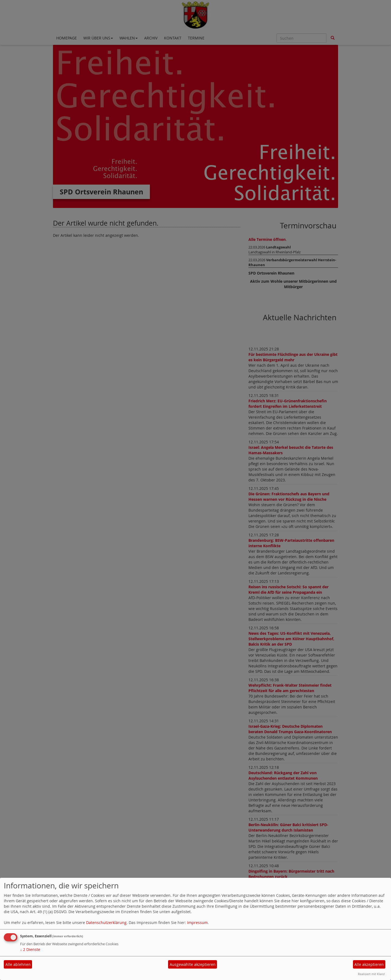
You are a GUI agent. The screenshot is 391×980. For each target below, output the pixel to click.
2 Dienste (30, 949)
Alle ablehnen (18, 964)
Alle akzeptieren (369, 964)
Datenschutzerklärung (106, 923)
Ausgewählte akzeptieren (193, 964)
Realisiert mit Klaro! (371, 974)
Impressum (197, 923)
